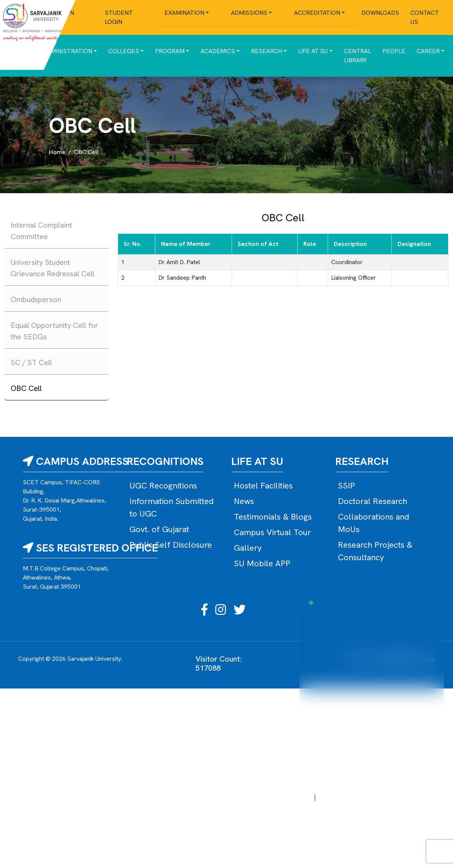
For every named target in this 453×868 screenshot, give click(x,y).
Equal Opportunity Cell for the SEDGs (54, 331)
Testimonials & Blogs (273, 517)
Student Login (119, 17)
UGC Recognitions (163, 486)
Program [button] (170, 51)
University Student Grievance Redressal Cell (53, 268)
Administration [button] (67, 51)
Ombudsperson (36, 299)
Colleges (124, 51)
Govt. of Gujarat (159, 529)
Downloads (380, 13)
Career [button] (428, 51)
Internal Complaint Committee (41, 231)
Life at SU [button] (313, 51)
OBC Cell (26, 388)
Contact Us (425, 17)
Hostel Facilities (263, 486)
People (394, 51)
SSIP (346, 486)
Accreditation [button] (317, 13)
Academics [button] (218, 51)
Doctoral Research (373, 501)
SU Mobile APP (262, 563)
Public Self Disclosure (171, 545)
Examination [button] (184, 13)
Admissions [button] (249, 13)
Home (57, 152)
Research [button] (267, 51)
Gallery (248, 548)
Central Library (358, 56)
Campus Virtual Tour (272, 532)
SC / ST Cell (31, 362)
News (244, 501)
